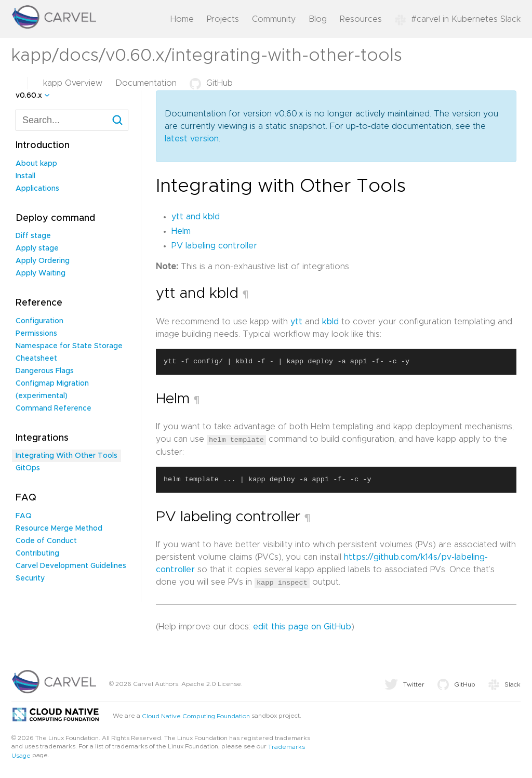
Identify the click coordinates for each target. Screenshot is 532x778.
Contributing (37, 553)
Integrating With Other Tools (66, 456)
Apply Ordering (43, 261)
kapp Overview (73, 83)
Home (182, 19)
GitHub (211, 83)
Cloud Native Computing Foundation (196, 716)
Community (274, 19)
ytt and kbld (196, 217)
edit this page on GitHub (302, 626)
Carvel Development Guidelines (71, 566)
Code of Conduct (46, 541)
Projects (223, 19)
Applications (37, 189)
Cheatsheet (36, 359)
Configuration (39, 321)
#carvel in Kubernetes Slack (458, 19)
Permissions (36, 334)
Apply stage (37, 248)
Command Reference (54, 408)
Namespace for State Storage (69, 346)
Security (30, 578)
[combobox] (72, 120)
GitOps (28, 468)
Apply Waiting (41, 273)
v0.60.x (29, 96)
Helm (181, 231)
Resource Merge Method (59, 529)
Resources (361, 19)
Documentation (146, 83)
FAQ (24, 516)
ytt (296, 322)
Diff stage (33, 236)
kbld (330, 322)
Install (25, 176)
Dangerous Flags (45, 371)
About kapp (36, 164)
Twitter (404, 684)
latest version (192, 139)
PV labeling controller (214, 246)
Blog (318, 19)
